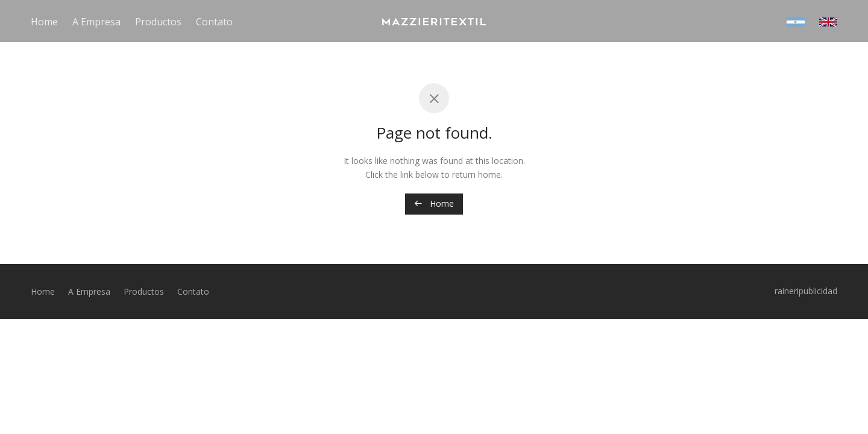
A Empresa (96, 22)
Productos (158, 22)
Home (44, 22)
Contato (214, 22)
